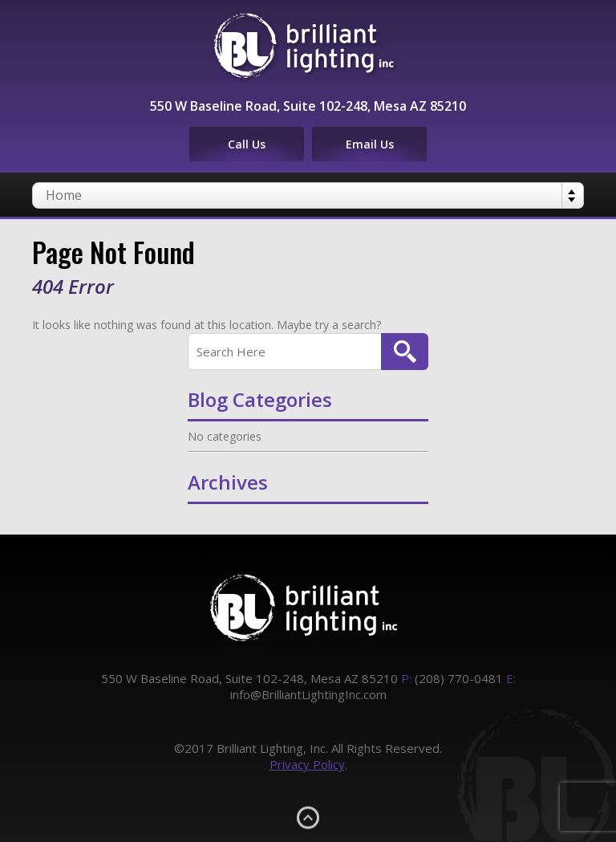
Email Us (370, 144)
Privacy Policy (307, 764)
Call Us (247, 144)
